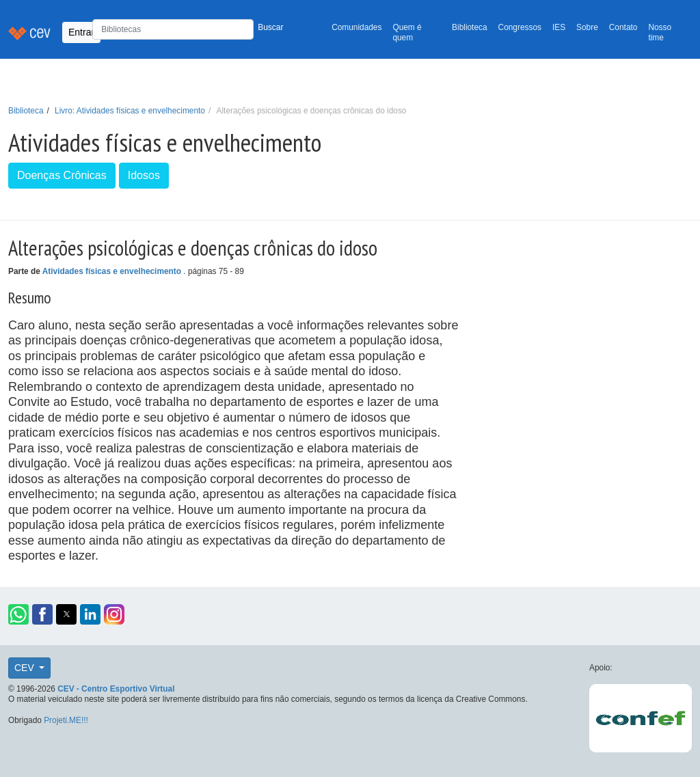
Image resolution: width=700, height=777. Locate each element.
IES (559, 27)
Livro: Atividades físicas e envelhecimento (130, 111)
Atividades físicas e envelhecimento (113, 271)
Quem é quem (407, 32)
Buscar (270, 27)
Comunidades (356, 27)
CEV (26, 668)
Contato (623, 27)
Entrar (81, 32)
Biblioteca (470, 27)
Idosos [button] (144, 175)
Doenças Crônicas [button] (62, 175)
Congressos (520, 27)
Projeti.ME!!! (66, 720)
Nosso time (660, 32)
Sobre (587, 27)
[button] (18, 614)
